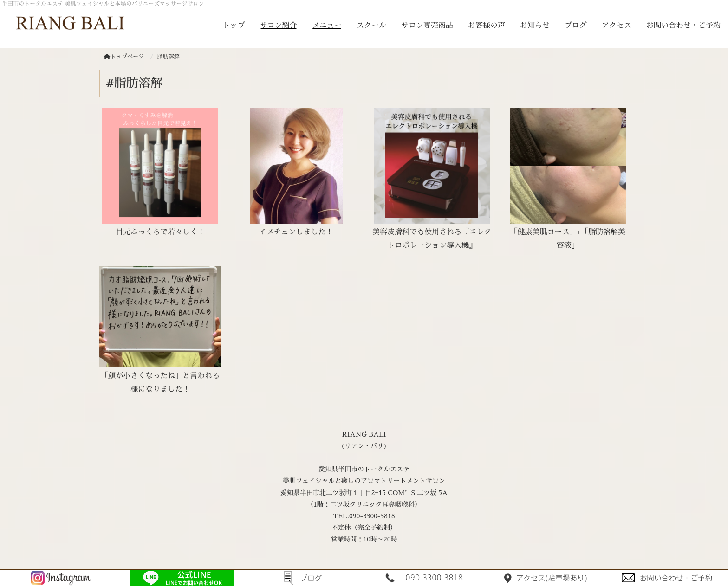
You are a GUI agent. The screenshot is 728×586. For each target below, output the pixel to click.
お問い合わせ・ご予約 (683, 26)
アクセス (617, 26)
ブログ (576, 26)
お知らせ (535, 26)
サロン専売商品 (427, 26)
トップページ (124, 57)
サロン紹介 (279, 26)
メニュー (327, 26)
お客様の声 (487, 26)
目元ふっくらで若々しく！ (160, 232)
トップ (234, 26)
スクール (371, 26)
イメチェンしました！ (296, 232)
